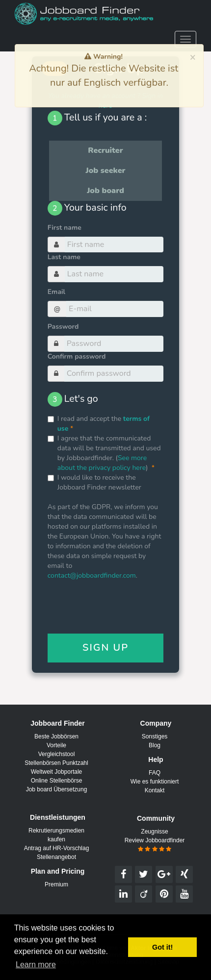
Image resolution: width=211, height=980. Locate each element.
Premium (56, 884)
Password (63, 327)
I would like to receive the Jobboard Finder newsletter (94, 482)
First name (65, 228)
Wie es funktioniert (155, 782)
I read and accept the (99, 424)
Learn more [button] (36, 965)
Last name (64, 257)
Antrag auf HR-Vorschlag (57, 848)
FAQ (155, 773)
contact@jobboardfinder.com (92, 576)
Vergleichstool (57, 754)
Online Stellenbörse (57, 781)
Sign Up (105, 648)
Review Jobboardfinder (155, 845)
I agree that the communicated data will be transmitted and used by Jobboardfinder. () (104, 453)
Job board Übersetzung (57, 789)
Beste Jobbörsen (56, 736)
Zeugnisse (154, 832)
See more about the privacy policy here (102, 463)
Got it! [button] (162, 947)
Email (56, 292)
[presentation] (122, 610)
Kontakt (155, 790)
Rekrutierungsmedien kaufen (56, 835)
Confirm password (77, 356)
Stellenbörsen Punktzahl (56, 763)
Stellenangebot (56, 857)
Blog (155, 745)
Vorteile (56, 745)
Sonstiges (155, 736)
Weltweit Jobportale (57, 772)
